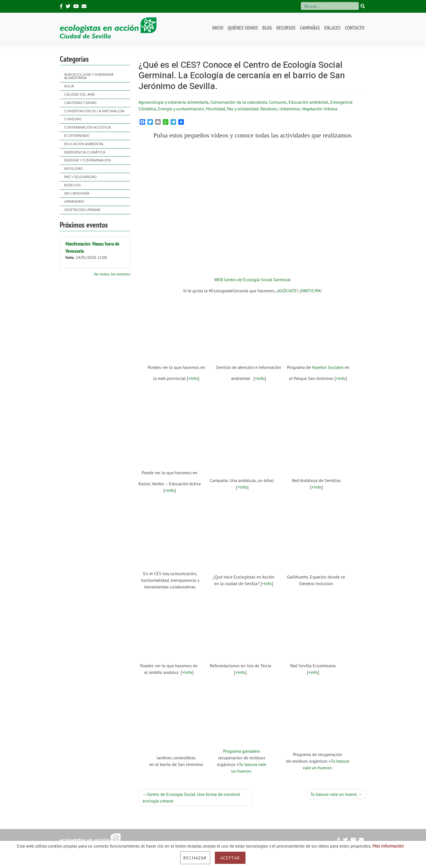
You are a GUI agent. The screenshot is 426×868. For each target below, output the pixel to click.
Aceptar (230, 858)
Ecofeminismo (77, 136)
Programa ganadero (242, 751)
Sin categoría (77, 194)
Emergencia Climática (85, 152)
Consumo (73, 119)
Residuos (72, 185)
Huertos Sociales (328, 367)
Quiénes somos (243, 28)
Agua (69, 86)
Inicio (218, 28)
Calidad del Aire (79, 95)
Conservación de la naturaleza (94, 111)
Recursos (286, 28)
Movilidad (74, 169)
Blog (267, 28)
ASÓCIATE (287, 291)
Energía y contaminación (87, 160)
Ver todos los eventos (112, 274)
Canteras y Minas (80, 103)
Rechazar (195, 858)
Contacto (355, 28)
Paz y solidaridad (80, 177)
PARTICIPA (311, 291)
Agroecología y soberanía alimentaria (89, 76)
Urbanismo (74, 202)
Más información (388, 846)
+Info (242, 487)
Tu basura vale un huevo (334, 794)
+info (193, 378)
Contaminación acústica (87, 127)
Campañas (310, 28)
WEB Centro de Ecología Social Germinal (252, 280)
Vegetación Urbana (82, 210)
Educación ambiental (84, 144)
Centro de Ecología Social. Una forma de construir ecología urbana (191, 797)
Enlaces (332, 28)
